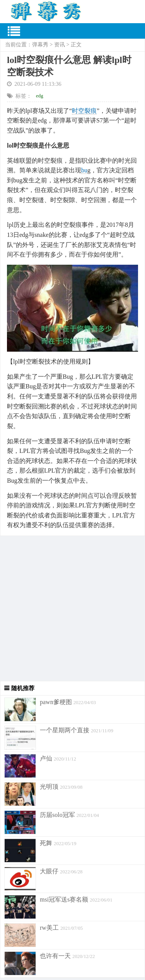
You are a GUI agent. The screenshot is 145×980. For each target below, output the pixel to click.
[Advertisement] (72, 608)
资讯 (60, 45)
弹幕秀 (40, 45)
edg (40, 96)
